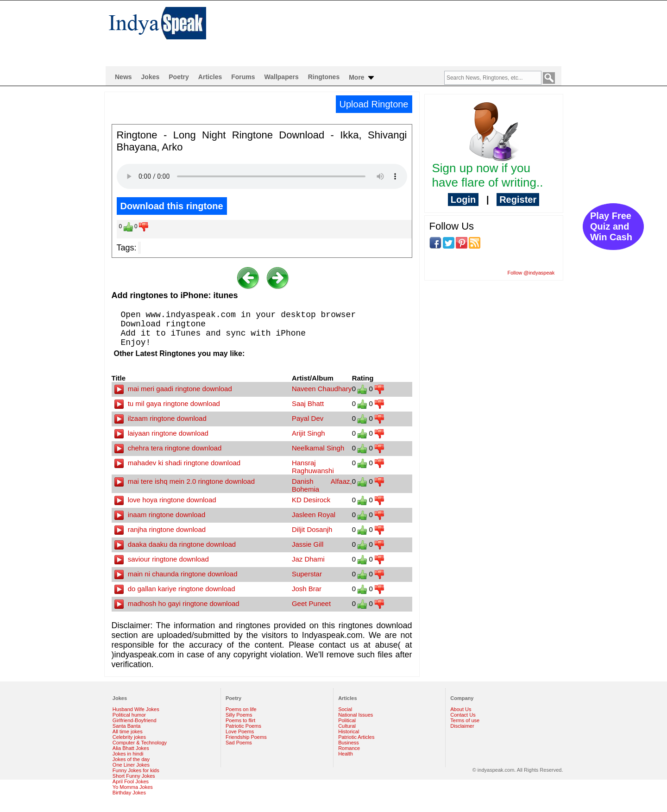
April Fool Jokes (131, 781)
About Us (461, 709)
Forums (243, 77)
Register (518, 200)
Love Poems (240, 731)
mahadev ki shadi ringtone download (178, 463)
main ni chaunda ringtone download (176, 574)
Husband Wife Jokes (136, 709)
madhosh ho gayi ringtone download (177, 603)
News (123, 77)
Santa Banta (127, 726)
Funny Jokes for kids (136, 770)
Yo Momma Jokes (133, 787)
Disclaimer (462, 726)
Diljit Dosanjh (312, 529)
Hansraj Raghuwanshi (313, 467)
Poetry (179, 77)
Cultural (347, 726)
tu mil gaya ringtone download (167, 403)
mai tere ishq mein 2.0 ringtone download (185, 481)
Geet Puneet (311, 603)
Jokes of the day (131, 759)
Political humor (129, 715)
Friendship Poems (246, 737)
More (362, 78)
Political (347, 720)
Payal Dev (308, 418)
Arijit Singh (308, 433)
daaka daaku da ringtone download (175, 544)
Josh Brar (307, 589)
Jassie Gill (308, 544)
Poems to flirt (240, 720)
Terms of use (465, 720)
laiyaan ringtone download (161, 433)
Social (345, 709)
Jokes (151, 77)
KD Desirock (311, 500)
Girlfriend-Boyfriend (135, 720)
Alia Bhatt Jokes (131, 748)
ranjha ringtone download (160, 529)
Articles (210, 77)
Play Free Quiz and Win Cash (611, 226)
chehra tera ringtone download (168, 448)
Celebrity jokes (129, 737)
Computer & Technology (140, 743)
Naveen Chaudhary (322, 389)
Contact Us (463, 715)
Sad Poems (239, 743)
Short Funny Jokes (134, 776)
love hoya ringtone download (165, 500)
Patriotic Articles (356, 737)
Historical (349, 731)
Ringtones (324, 77)
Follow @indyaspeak (531, 273)
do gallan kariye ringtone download (175, 589)
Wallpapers (282, 77)
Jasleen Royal (314, 515)
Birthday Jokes (129, 793)
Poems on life (241, 709)
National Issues (356, 715)
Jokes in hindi (128, 754)
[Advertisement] (394, 31)
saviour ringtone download (162, 559)
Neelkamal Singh (318, 448)
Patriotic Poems (243, 726)
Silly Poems (239, 715)
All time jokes (128, 731)
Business (349, 743)
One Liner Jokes (131, 765)
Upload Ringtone (374, 104)
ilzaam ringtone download (160, 418)
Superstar (307, 574)
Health (346, 754)
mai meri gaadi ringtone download (173, 389)
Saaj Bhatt (308, 403)
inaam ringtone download (160, 515)
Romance (349, 748)
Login (463, 200)
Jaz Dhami (308, 559)
